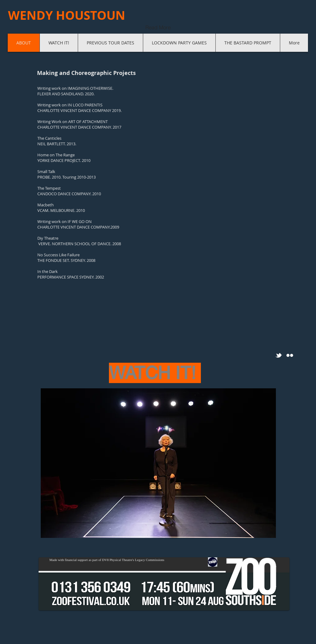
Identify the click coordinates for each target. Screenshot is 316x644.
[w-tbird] (279, 355)
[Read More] (158, 27)
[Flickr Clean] (290, 355)
